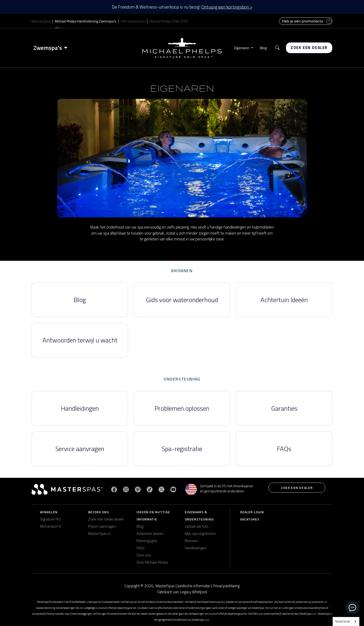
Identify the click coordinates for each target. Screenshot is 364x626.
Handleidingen (80, 408)
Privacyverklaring (226, 586)
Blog (263, 48)
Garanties (284, 408)
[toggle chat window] (352, 607)
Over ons (144, 555)
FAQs (284, 449)
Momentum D (51, 526)
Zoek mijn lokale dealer (106, 519)
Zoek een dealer (309, 48)
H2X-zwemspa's (133, 21)
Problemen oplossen (182, 408)
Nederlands (343, 621)
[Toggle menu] (67, 48)
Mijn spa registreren (200, 533)
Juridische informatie (194, 586)
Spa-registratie (182, 449)
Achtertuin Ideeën (284, 300)
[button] (277, 48)
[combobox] (346, 621)
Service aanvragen (80, 449)
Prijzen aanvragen (102, 526)
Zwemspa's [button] (48, 48)
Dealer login (252, 512)
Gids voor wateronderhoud (182, 300)
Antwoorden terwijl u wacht (80, 340)
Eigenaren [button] (242, 48)
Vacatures (250, 519)
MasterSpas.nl (99, 533)
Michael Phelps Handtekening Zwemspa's (86, 21)
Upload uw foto (197, 526)
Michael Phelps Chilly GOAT (169, 21)
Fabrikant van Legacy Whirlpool (182, 592)
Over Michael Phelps (152, 562)
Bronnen (191, 541)
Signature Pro (50, 519)
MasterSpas (41, 21)
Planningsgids (147, 541)
